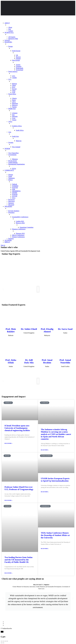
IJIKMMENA (16, 191)
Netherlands (19, 68)
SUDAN (7, 40)
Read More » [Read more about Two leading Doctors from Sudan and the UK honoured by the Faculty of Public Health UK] (8, 573)
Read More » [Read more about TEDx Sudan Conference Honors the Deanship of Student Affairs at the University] (45, 549)
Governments (12, 155)
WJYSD (15, 196)
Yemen (14, 120)
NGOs (14, 169)
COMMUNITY (9, 170)
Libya (14, 102)
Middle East (12, 109)
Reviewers (12, 200)
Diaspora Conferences (19, 229)
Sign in (3, 245)
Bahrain (14, 84)
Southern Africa (17, 126)
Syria (14, 118)
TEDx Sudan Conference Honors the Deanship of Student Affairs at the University (55, 535)
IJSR (14, 189)
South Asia (15, 136)
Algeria (14, 98)
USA (14, 76)
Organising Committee (27, 227)
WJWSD (15, 194)
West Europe (16, 60)
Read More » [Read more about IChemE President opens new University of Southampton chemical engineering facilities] (8, 443)
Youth (10, 176)
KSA (14, 87)
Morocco (15, 105)
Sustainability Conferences (20, 217)
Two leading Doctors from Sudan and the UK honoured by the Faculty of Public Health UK (19, 560)
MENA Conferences (18, 235)
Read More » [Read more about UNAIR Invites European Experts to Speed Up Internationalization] (45, 492)
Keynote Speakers (14, 211)
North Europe (16, 51)
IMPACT (7, 242)
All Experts (12, 37)
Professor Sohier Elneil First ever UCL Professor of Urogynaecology (19, 488)
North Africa (12, 94)
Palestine (15, 116)
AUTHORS (8, 240)
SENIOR (7, 149)
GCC (10, 79)
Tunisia (14, 107)
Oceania (11, 142)
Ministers (15, 159)
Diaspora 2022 (20, 233)
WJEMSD (15, 186)
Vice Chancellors (14, 153)
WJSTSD (15, 188)
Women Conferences (18, 237)
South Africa (20, 130)
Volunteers (12, 178)
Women (11, 175)
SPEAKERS (8, 206)
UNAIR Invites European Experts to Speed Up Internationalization (55, 480)
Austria (18, 65)
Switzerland (19, 70)
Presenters (11, 212)
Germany (19, 66)
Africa (10, 122)
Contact (11, 31)
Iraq (13, 115)
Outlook (15, 184)
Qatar (14, 91)
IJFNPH (15, 193)
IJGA (14, 198)
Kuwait (14, 89)
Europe (10, 46)
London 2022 (20, 221)
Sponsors (11, 203)
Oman (14, 85)
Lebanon (15, 113)
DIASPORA (8, 42)
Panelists (11, 239)
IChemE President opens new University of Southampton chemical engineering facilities (17, 428)
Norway (18, 57)
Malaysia (19, 141)
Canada (14, 78)
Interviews (12, 201)
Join (10, 29)
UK (17, 55)
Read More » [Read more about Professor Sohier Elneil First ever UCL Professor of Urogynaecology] (8, 500)
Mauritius (15, 103)
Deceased (11, 205)
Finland (18, 59)
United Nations (13, 162)
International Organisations (17, 164)
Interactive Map (13, 39)
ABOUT (7, 23)
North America (13, 71)
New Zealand (16, 147)
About (10, 27)
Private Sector (13, 161)
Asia (10, 132)
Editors (10, 180)
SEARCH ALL (9, 32)
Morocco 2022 (20, 223)
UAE (14, 92)
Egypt (14, 100)
